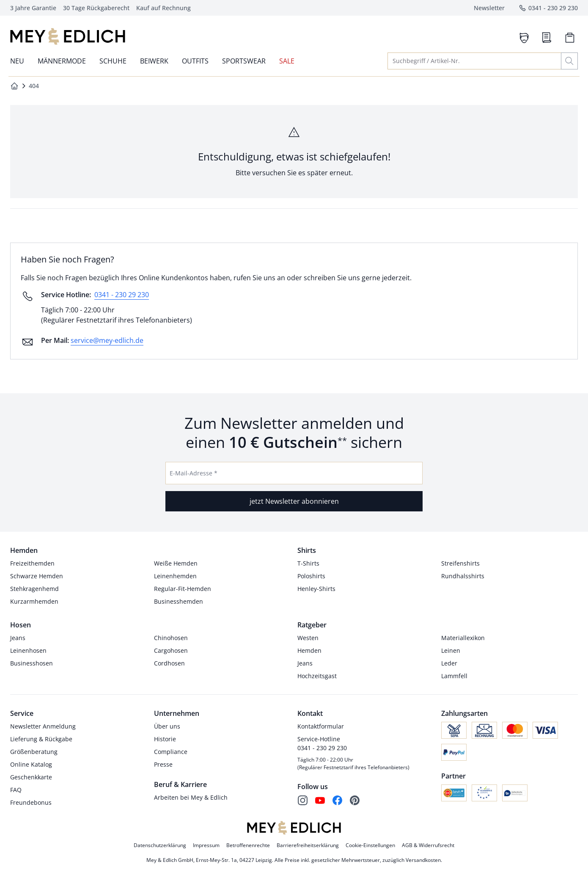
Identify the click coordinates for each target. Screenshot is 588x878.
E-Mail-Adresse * (194, 473)
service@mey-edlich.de (107, 340)
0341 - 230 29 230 (122, 295)
